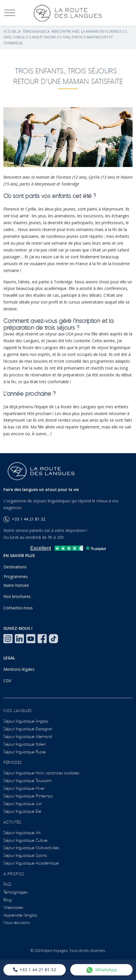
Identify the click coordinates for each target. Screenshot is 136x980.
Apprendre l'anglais (20, 915)
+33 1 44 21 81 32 (35, 969)
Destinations (15, 567)
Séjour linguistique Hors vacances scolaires (41, 772)
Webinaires (13, 907)
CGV (7, 681)
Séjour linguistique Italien (25, 744)
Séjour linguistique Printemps (28, 796)
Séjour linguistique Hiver (24, 788)
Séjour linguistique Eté (22, 811)
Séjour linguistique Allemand (28, 736)
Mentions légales (19, 669)
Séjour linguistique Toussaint (27, 780)
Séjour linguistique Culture (25, 840)
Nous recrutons (17, 922)
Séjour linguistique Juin (23, 803)
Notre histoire (16, 585)
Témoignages (34, 31)
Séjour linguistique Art (22, 832)
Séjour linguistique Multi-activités (31, 847)
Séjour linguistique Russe (25, 751)
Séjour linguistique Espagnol (28, 728)
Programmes (16, 576)
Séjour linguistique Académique (31, 863)
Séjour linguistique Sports (25, 855)
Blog (8, 899)
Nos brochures (17, 596)
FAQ (7, 884)
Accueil (10, 31)
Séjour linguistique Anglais (26, 721)
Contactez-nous (18, 608)
